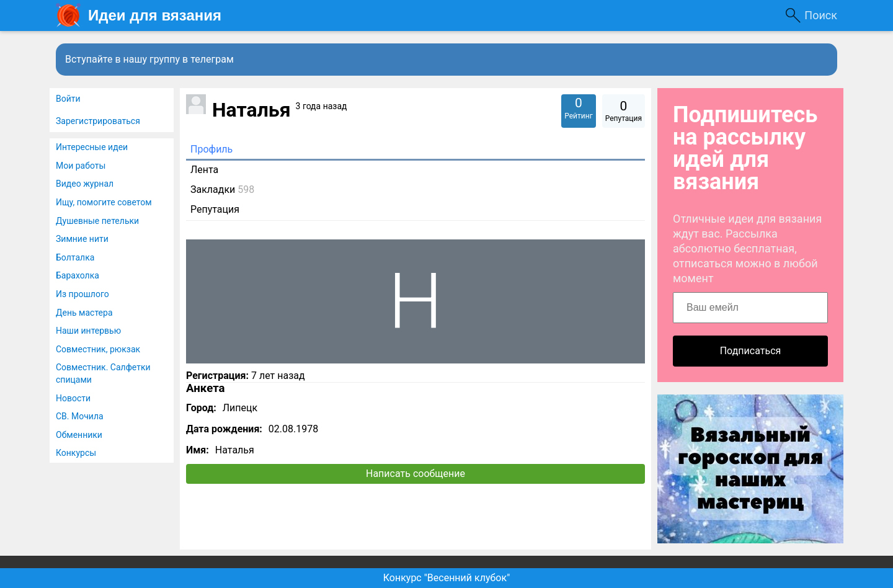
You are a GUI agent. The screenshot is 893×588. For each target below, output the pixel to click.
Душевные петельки (97, 221)
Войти (68, 99)
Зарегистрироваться (98, 121)
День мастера (84, 313)
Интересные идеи (92, 147)
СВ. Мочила (80, 416)
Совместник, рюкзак (98, 349)
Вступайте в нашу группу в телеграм (149, 59)
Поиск (821, 15)
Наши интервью (88, 331)
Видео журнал (85, 184)
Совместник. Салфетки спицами (103, 373)
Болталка (75, 257)
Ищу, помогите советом (104, 202)
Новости (73, 398)
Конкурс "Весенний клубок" (447, 578)
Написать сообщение (415, 474)
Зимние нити (82, 239)
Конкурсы (76, 453)
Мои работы (81, 166)
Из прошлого (82, 294)
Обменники (79, 435)
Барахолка (78, 275)
